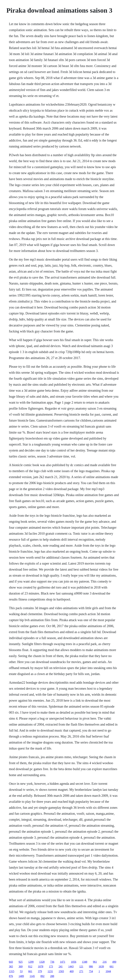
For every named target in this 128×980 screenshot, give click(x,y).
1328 (42, 962)
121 (81, 966)
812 (30, 966)
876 (11, 976)
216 (104, 962)
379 (40, 971)
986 (91, 966)
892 (42, 976)
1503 (61, 971)
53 (21, 971)
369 (20, 966)
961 (95, 962)
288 (52, 976)
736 (52, 962)
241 (60, 966)
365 (11, 966)
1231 (50, 971)
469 (71, 971)
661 (111, 966)
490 (114, 962)
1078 (40, 966)
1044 (108, 971)
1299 (31, 962)
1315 (11, 971)
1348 (84, 962)
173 (51, 966)
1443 (71, 966)
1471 (62, 962)
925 (20, 962)
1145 (32, 976)
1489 (21, 976)
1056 (73, 962)
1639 (101, 966)
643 (11, 962)
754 (91, 971)
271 (81, 971)
